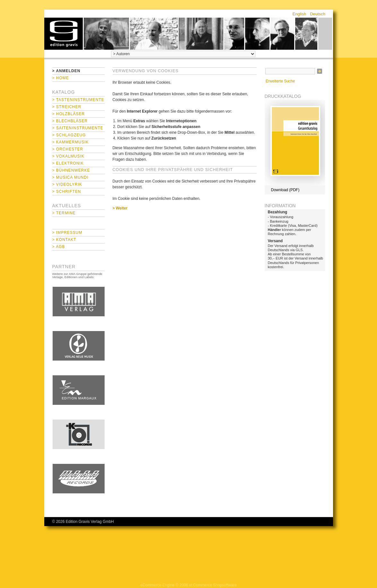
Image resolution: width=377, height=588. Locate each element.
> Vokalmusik (68, 156)
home (64, 34)
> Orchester (68, 149)
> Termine (64, 213)
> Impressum (67, 233)
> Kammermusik (71, 142)
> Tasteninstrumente (78, 100)
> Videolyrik (67, 184)
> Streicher (67, 107)
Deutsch (318, 14)
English (300, 14)
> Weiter (120, 208)
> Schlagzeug (69, 135)
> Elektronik (68, 163)
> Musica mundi (70, 177)
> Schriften (67, 192)
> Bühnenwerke (71, 170)
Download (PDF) (285, 190)
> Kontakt (64, 240)
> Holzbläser (69, 114)
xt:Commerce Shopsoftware (213, 585)
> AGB (59, 247)
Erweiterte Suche (280, 81)
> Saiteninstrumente (78, 128)
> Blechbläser (70, 121)
